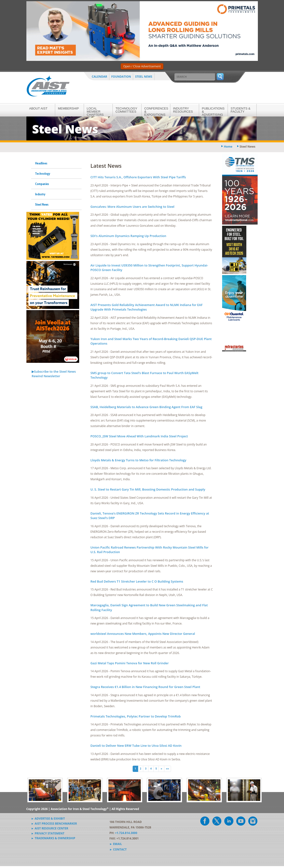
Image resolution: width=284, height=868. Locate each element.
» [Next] (161, 769)
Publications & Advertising (213, 112)
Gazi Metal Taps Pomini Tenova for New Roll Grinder (130, 663)
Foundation (121, 77)
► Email (116, 844)
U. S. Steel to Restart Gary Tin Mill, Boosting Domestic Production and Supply (148, 489)
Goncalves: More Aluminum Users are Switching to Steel (132, 207)
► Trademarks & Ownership (53, 838)
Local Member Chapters (95, 112)
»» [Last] (167, 769)
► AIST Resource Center (50, 828)
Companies (42, 184)
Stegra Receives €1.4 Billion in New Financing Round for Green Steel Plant (145, 687)
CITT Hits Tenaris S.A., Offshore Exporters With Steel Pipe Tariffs (138, 177)
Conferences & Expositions (156, 112)
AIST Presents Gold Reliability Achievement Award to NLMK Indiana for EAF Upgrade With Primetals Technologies (147, 307)
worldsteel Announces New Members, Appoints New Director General (143, 634)
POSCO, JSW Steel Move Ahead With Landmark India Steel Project (139, 436)
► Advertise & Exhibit (48, 819)
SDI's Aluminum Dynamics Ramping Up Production (128, 236)
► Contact (118, 849)
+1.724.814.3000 (126, 833)
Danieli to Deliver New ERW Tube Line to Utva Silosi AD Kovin (136, 746)
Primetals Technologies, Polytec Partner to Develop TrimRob (136, 716)
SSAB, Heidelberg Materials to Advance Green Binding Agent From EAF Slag (146, 407)
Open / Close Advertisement (142, 66)
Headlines (41, 163)
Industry (40, 194)
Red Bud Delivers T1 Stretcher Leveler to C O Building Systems (137, 581)
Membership (68, 108)
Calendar (100, 77)
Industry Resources (183, 110)
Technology (43, 174)
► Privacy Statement (48, 833)
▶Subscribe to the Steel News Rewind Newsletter (54, 374)
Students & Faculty (241, 110)
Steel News (144, 77)
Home (228, 147)
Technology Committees (127, 110)
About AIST (38, 108)
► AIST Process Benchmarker (54, 824)
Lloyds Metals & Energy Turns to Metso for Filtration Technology (138, 460)
